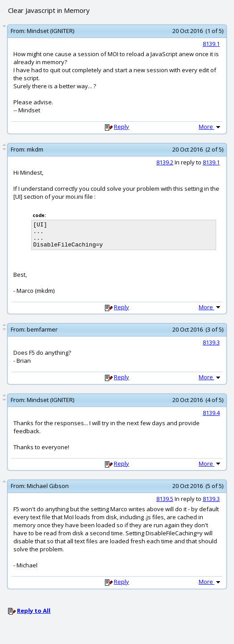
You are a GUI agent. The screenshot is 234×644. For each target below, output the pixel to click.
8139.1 (211, 44)
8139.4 (211, 418)
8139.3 (211, 348)
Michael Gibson (48, 491)
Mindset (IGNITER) (50, 31)
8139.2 (165, 162)
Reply (121, 127)
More (210, 127)
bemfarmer (42, 335)
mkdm (35, 149)
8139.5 (165, 504)
